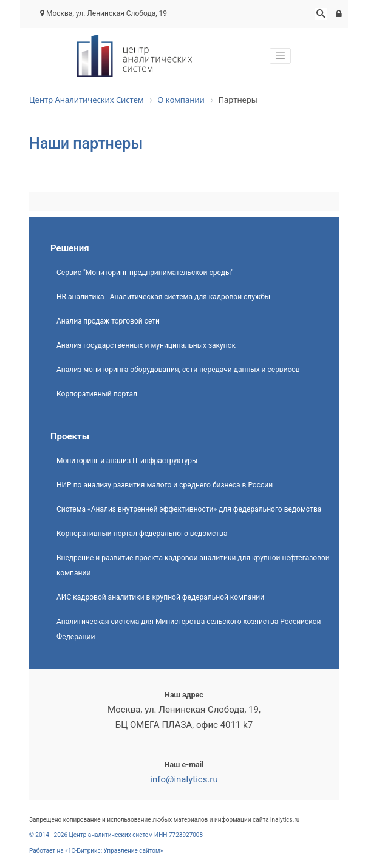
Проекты (70, 436)
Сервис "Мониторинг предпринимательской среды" (145, 273)
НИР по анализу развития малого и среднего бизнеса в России (165, 485)
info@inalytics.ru (184, 779)
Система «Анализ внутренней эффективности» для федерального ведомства (189, 509)
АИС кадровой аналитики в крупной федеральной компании (160, 597)
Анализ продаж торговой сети (108, 321)
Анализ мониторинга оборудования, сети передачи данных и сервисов (178, 370)
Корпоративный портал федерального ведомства (142, 534)
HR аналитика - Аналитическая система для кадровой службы (163, 297)
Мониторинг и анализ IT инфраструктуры (127, 461)
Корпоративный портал (97, 394)
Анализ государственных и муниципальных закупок (146, 345)
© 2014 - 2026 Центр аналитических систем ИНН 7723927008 (116, 835)
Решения (70, 248)
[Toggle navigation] (281, 56)
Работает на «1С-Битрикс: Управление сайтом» (96, 851)
